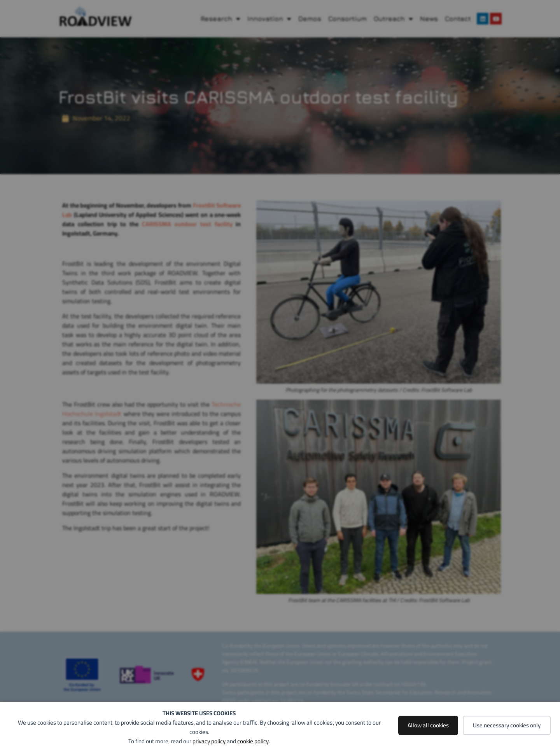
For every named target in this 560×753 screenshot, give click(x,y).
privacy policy (209, 741)
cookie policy (253, 741)
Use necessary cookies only (507, 725)
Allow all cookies (428, 725)
